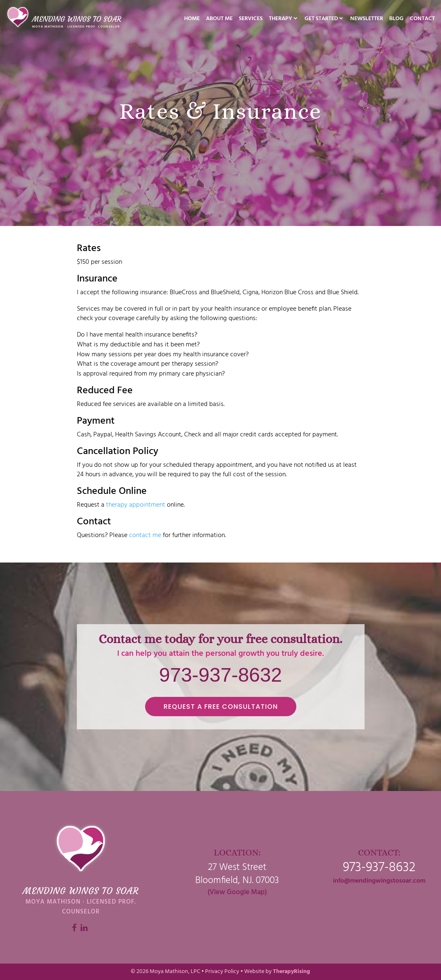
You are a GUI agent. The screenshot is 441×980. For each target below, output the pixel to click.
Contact (422, 20)
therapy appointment (136, 505)
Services (251, 20)
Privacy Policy (222, 972)
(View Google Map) (237, 892)
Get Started (321, 20)
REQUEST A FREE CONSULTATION (221, 707)
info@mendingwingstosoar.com (379, 881)
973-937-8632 (220, 675)
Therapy (281, 20)
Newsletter (367, 20)
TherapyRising (291, 972)
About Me (219, 20)
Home (192, 20)
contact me (145, 535)
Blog (396, 20)
